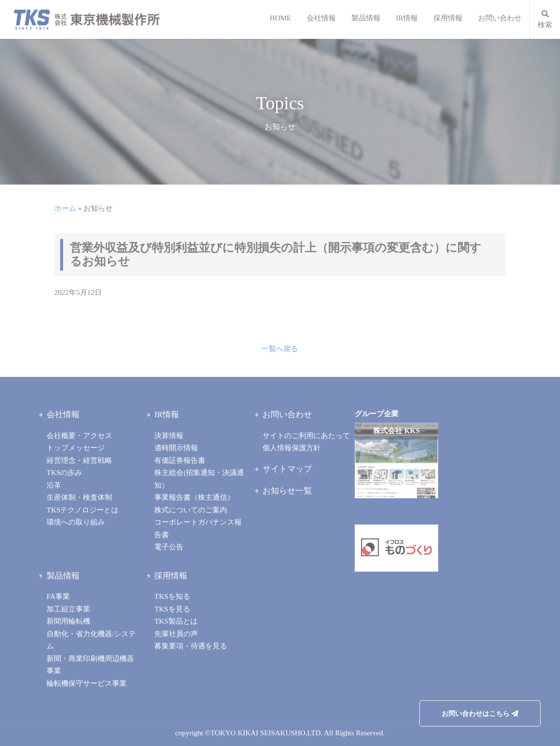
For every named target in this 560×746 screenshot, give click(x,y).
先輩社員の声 (176, 634)
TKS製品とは (176, 621)
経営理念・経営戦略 (79, 460)
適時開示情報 (176, 448)
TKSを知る (172, 596)
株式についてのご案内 (191, 510)
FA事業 (58, 596)
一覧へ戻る (280, 349)
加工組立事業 (68, 609)
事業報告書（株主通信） (194, 497)
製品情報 (366, 18)
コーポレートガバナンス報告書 (198, 528)
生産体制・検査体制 (79, 497)
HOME (280, 18)
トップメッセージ (76, 448)
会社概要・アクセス (79, 436)
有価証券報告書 (180, 460)
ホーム (65, 208)
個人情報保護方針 (292, 448)
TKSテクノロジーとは (82, 510)
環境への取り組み (76, 522)
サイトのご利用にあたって (306, 436)
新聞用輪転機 (68, 621)
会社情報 (321, 18)
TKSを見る (172, 609)
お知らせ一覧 (287, 491)
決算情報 (169, 436)
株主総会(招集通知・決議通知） (199, 479)
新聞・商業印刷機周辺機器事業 (90, 665)
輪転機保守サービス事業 (87, 683)
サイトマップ (287, 469)
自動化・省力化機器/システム (91, 640)
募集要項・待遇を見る (191, 646)
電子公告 (169, 547)
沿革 (54, 485)
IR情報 (407, 18)
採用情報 (448, 18)
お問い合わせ (500, 18)
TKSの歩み (64, 473)
